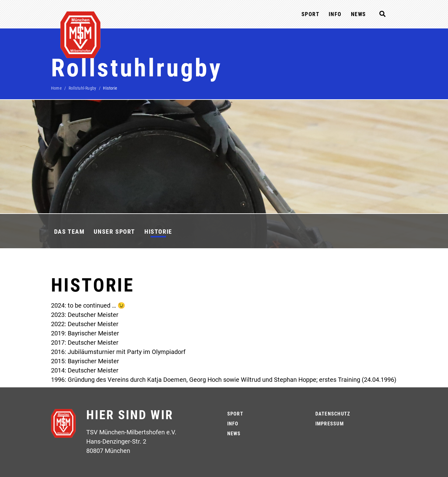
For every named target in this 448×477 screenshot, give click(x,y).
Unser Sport (114, 232)
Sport (310, 14)
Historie (158, 232)
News (358, 14)
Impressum (330, 424)
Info (335, 14)
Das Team (69, 232)
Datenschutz (333, 414)
